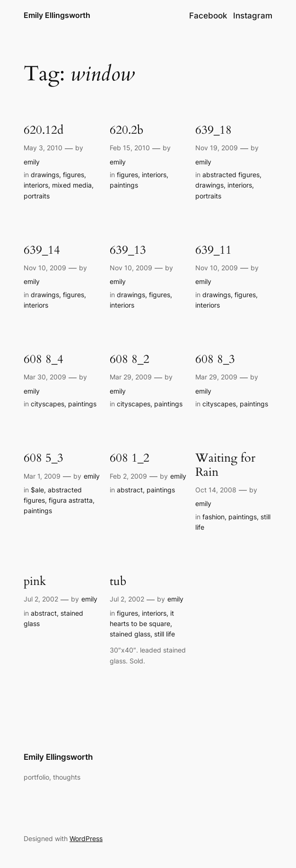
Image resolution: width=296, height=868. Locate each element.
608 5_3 (44, 458)
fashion (213, 517)
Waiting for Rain (225, 465)
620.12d (44, 130)
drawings (45, 175)
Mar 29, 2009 (131, 377)
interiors (36, 185)
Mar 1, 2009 (42, 476)
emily (32, 162)
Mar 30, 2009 (45, 377)
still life (165, 634)
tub (118, 582)
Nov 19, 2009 (217, 148)
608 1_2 (130, 458)
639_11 (213, 250)
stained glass (130, 634)
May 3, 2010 (43, 148)
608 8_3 (215, 360)
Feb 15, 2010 (130, 148)
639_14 (42, 250)
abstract (130, 490)
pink (35, 582)
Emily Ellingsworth (57, 15)
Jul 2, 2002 (41, 599)
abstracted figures (231, 175)
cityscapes (48, 404)
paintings (124, 185)
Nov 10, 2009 (45, 268)
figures (74, 175)
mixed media (72, 185)
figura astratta (71, 500)
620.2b (126, 130)
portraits (37, 196)
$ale (37, 490)
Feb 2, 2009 (128, 476)
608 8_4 (44, 360)
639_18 (213, 130)
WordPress (86, 838)
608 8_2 (130, 360)
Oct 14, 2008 (216, 490)
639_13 (128, 250)
